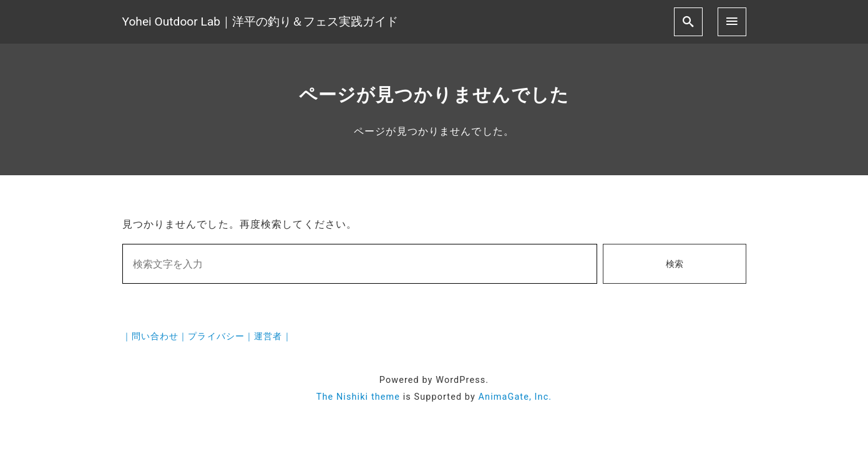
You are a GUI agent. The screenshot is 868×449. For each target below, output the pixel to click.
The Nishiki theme (358, 397)
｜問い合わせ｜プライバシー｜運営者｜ (207, 336)
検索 (675, 264)
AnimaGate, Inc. (515, 397)
